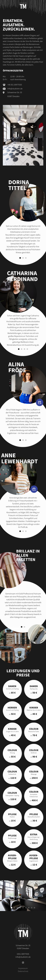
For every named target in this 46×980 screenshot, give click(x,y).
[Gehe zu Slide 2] (23, 263)
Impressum (23, 968)
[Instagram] (23, 963)
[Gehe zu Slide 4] (27, 354)
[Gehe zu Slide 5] (23, 908)
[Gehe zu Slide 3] (26, 263)
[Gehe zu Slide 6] (26, 908)
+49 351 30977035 (15, 85)
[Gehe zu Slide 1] (20, 263)
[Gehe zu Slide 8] (32, 908)
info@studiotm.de (15, 89)
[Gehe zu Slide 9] (34, 908)
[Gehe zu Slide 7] (29, 908)
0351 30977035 (23, 954)
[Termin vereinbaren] (40, 403)
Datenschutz (23, 971)
